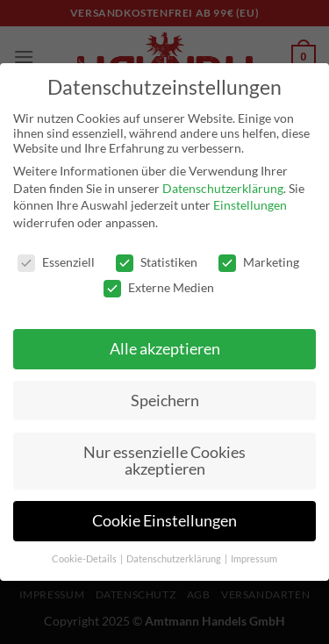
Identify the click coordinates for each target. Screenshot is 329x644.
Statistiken (157, 262)
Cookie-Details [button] (85, 559)
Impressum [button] (254, 559)
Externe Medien (159, 287)
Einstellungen (250, 205)
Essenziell (56, 262)
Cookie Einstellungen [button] (164, 521)
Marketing (259, 262)
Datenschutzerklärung (223, 188)
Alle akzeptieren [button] (165, 349)
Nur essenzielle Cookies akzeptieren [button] (164, 461)
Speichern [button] (165, 401)
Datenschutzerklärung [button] (175, 559)
